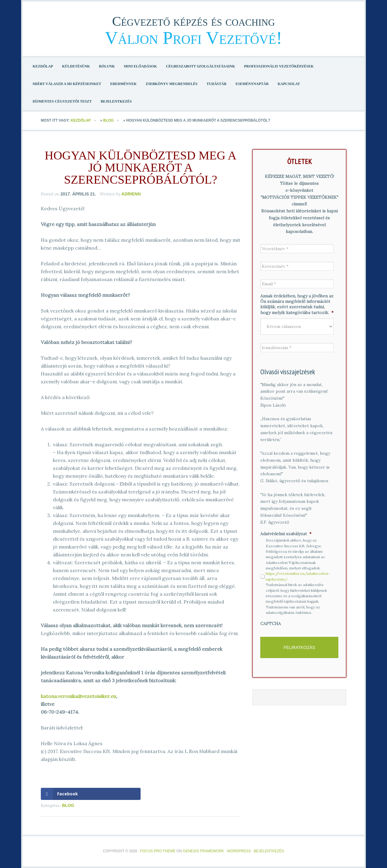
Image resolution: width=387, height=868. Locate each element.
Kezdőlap (81, 120)
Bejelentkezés (269, 851)
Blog (108, 120)
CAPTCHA (271, 624)
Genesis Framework (203, 851)
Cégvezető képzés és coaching (194, 20)
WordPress (239, 851)
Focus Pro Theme (158, 851)
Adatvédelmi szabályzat (286, 534)
